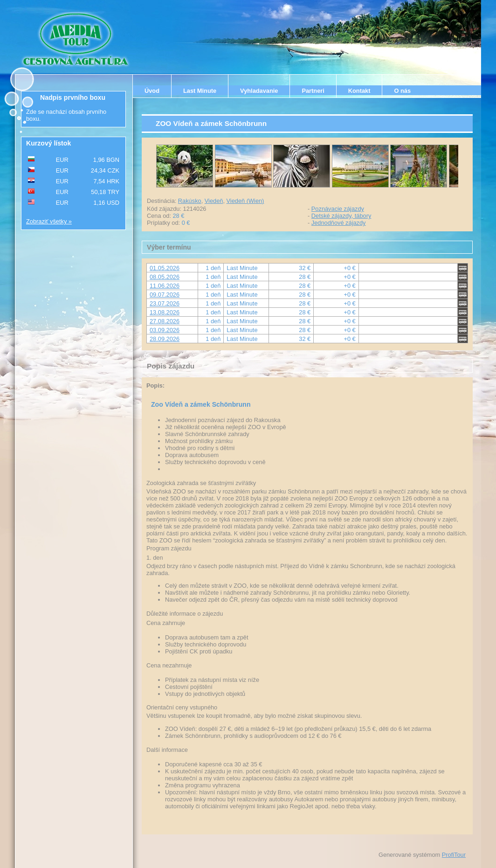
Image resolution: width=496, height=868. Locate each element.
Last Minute (200, 91)
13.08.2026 (165, 312)
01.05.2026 (165, 268)
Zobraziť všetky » (49, 221)
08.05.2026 (165, 277)
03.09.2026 (165, 330)
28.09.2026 (165, 339)
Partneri (313, 91)
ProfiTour (454, 855)
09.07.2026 (165, 295)
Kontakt (359, 91)
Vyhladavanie (259, 91)
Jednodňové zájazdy (339, 223)
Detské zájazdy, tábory (341, 216)
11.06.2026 (165, 286)
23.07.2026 (165, 303)
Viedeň (214, 201)
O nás (402, 91)
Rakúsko (190, 201)
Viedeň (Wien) (245, 201)
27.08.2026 (165, 321)
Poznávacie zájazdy (338, 209)
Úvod (152, 91)
